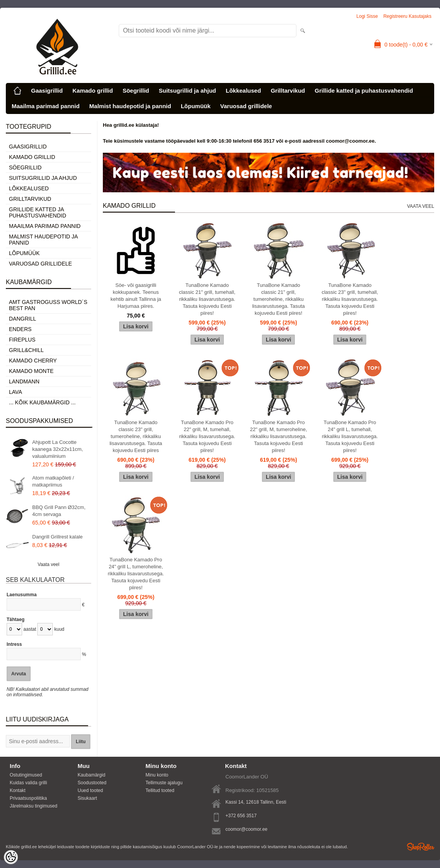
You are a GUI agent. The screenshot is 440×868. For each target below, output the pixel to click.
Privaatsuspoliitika (28, 798)
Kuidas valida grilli (28, 783)
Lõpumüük (196, 106)
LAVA (16, 392)
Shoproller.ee (421, 847)
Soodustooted (92, 783)
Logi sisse (367, 16)
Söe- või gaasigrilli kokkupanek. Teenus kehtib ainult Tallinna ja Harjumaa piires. (136, 296)
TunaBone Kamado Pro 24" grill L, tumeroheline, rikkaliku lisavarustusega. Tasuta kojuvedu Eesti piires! (136, 574)
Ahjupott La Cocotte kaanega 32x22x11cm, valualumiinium (58, 449)
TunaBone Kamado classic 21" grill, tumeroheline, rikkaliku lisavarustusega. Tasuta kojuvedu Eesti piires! (279, 299)
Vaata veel (49, 564)
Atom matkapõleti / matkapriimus (53, 481)
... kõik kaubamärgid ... (42, 402)
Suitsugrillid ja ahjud (187, 91)
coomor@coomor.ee (246, 829)
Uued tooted (90, 790)
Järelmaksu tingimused (34, 806)
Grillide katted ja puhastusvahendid (364, 91)
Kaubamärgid (91, 775)
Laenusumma (22, 595)
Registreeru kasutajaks (407, 16)
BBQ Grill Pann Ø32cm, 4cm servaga (59, 511)
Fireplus (22, 340)
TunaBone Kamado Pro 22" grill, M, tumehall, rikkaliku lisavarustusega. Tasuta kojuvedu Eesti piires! (207, 436)
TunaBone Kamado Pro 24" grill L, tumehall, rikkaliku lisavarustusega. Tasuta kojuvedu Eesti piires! (350, 436)
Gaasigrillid (47, 91)
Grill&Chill (26, 350)
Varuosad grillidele (246, 106)
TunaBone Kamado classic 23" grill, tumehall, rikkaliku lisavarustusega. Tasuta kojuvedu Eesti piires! (350, 299)
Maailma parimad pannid (46, 106)
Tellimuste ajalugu (164, 783)
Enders (20, 329)
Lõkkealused (243, 91)
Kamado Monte (31, 371)
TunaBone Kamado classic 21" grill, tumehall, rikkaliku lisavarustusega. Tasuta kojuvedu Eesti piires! (207, 299)
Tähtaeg (16, 620)
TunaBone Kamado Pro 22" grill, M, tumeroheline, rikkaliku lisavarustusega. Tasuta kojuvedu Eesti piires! (278, 436)
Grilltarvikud (288, 91)
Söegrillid (136, 91)
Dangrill (23, 319)
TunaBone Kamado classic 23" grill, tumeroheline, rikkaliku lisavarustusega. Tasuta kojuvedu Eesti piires (136, 436)
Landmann (24, 381)
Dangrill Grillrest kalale (57, 537)
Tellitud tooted (160, 790)
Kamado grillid (93, 91)
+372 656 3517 (241, 816)
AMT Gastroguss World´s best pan (48, 305)
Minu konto (157, 775)
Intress (14, 644)
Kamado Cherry (33, 361)
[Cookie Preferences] (11, 857)
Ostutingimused (26, 775)
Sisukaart (87, 798)
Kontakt (18, 790)
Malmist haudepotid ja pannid (130, 106)
